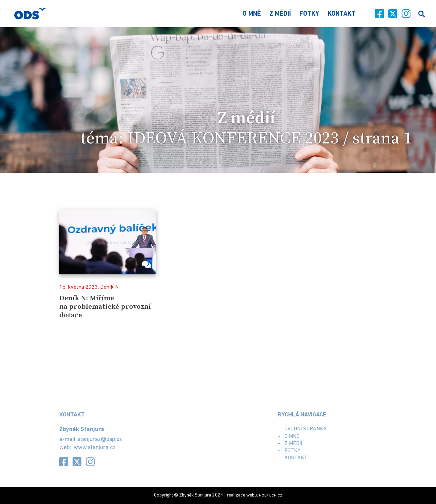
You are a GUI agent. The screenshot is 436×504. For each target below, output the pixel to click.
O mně (252, 14)
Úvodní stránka (306, 429)
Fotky (309, 14)
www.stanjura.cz (95, 448)
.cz (271, 495)
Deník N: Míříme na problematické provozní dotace (105, 307)
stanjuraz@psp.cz (100, 439)
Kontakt (342, 14)
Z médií (280, 14)
